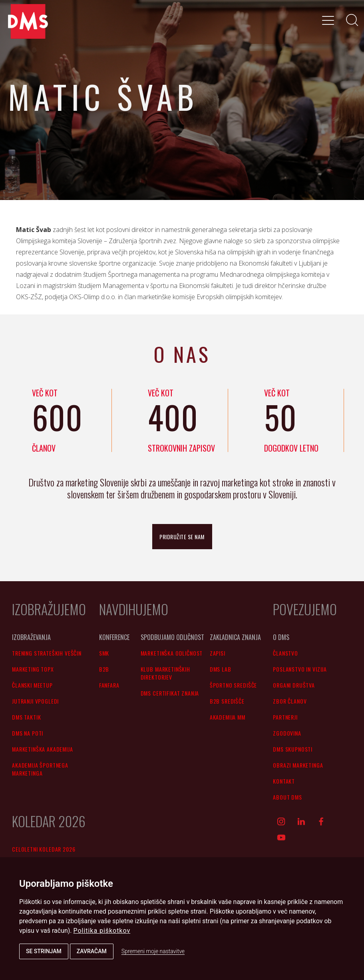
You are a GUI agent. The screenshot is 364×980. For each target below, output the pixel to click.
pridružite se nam (182, 537)
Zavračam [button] (92, 951)
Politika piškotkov (102, 931)
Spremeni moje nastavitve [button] (153, 951)
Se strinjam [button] (44, 951)
